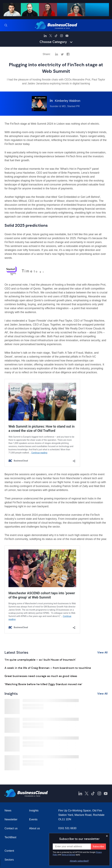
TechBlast (10, 837)
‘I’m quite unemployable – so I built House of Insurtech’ (40, 660)
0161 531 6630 (67, 828)
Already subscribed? (79, 861)
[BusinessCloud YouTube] (67, 36)
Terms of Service (68, 855)
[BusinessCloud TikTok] (56, 36)
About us (35, 828)
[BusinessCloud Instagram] (62, 36)
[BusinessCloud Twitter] (51, 36)
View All (102, 652)
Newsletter (11, 819)
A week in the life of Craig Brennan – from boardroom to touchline (48, 668)
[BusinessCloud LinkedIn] (45, 36)
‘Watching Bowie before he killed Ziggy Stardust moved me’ (43, 684)
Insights (34, 811)
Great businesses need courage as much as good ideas (41, 676)
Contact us (11, 828)
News (8, 811)
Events (33, 819)
